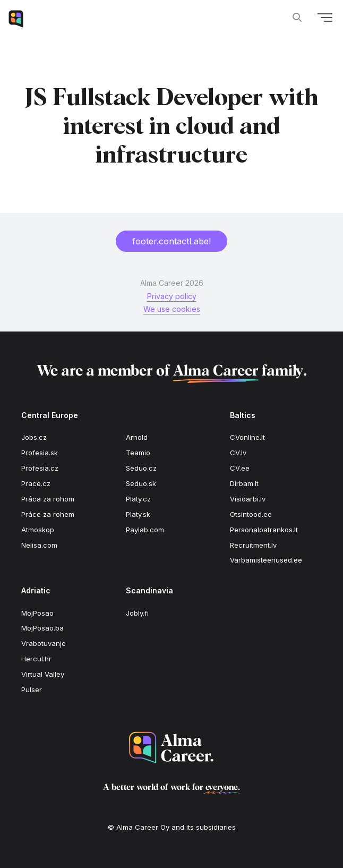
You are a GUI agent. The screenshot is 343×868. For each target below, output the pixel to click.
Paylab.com (145, 530)
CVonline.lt (247, 437)
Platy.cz (138, 499)
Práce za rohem (48, 514)
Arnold (137, 437)
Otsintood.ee (251, 514)
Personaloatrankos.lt (264, 530)
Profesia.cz (40, 468)
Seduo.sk (141, 483)
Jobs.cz (34, 437)
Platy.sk (138, 514)
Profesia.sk (40, 453)
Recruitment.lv (253, 545)
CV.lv (238, 453)
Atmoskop (38, 530)
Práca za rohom (48, 499)
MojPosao (37, 613)
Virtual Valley (43, 674)
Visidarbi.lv (248, 499)
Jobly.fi (137, 613)
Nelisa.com (39, 545)
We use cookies (172, 309)
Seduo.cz (141, 468)
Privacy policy (172, 296)
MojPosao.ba (42, 628)
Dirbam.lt (244, 483)
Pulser (32, 690)
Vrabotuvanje (44, 643)
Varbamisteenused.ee (266, 560)
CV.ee (240, 468)
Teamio (138, 453)
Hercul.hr (36, 659)
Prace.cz (36, 483)
